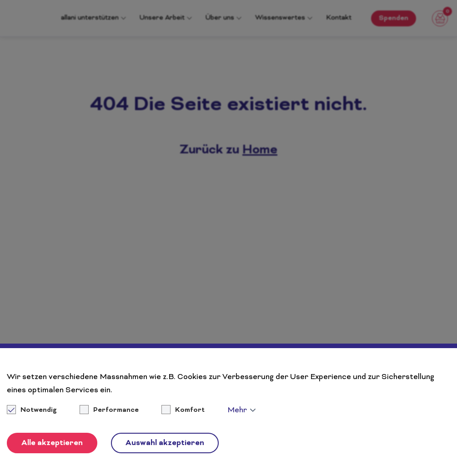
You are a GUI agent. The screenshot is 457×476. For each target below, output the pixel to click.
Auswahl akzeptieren (165, 443)
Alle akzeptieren (52, 443)
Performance (116, 410)
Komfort (190, 410)
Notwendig (33, 410)
